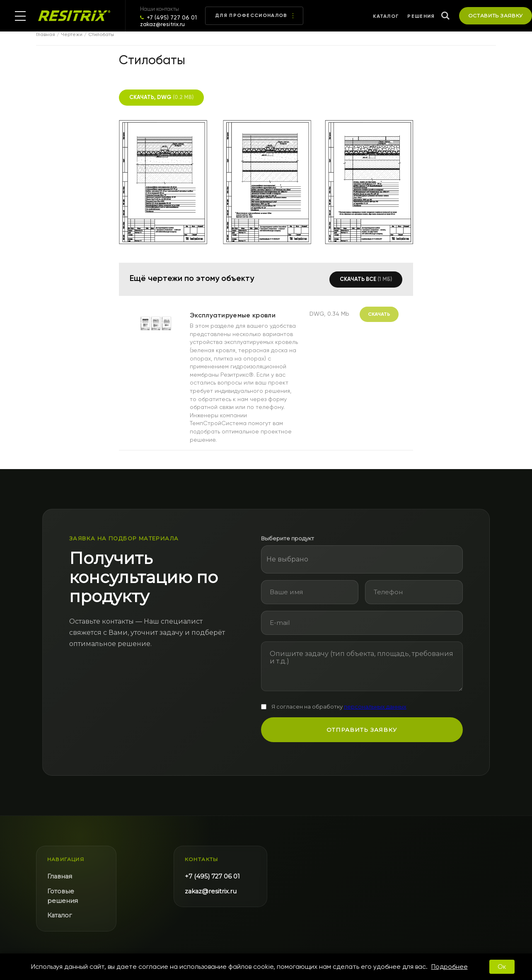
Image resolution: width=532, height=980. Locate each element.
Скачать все (366, 279)
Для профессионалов (254, 15)
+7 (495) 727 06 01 (172, 17)
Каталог (386, 16)
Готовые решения (63, 896)
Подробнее (450, 967)
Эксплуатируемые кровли (233, 315)
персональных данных (375, 707)
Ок (502, 967)
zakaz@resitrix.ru (162, 24)
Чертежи (72, 35)
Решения (421, 16)
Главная (46, 35)
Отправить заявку (362, 730)
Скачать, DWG (161, 97)
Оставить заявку (496, 16)
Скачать (379, 314)
